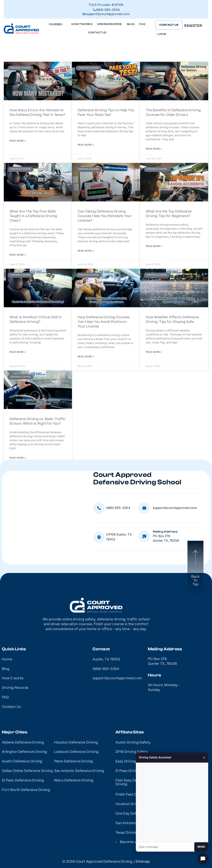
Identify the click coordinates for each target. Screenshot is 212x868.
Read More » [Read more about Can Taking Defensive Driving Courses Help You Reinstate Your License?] (86, 251)
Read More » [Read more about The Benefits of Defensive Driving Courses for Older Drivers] (154, 149)
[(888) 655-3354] (99, 508)
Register (193, 26)
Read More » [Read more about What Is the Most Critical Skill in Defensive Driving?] (18, 352)
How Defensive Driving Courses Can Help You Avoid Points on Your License (104, 322)
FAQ (142, 24)
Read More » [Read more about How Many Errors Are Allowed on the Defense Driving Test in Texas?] (18, 141)
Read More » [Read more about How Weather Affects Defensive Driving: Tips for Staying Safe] (154, 352)
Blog (131, 24)
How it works (82, 24)
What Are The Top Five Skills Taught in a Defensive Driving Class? (33, 216)
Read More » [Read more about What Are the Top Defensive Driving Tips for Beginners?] (154, 246)
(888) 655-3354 (108, 10)
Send (201, 847)
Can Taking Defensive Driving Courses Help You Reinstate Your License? (105, 216)
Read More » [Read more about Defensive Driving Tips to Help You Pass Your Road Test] (86, 145)
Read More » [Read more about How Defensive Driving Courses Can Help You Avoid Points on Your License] (86, 357)
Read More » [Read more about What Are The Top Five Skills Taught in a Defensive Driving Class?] (18, 255)
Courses (58, 25)
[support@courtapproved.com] (144, 508)
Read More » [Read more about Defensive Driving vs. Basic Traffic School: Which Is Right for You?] (18, 458)
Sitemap (143, 862)
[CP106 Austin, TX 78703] (99, 537)
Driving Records (110, 24)
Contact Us (97, 33)
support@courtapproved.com (108, 14)
